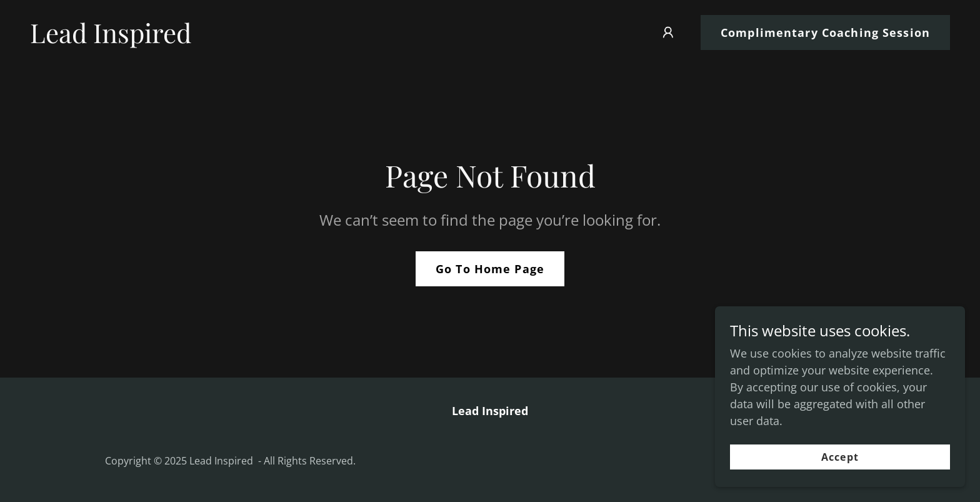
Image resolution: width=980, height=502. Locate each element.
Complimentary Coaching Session (825, 33)
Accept (840, 457)
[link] (111, 39)
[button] (668, 33)
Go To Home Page (490, 269)
